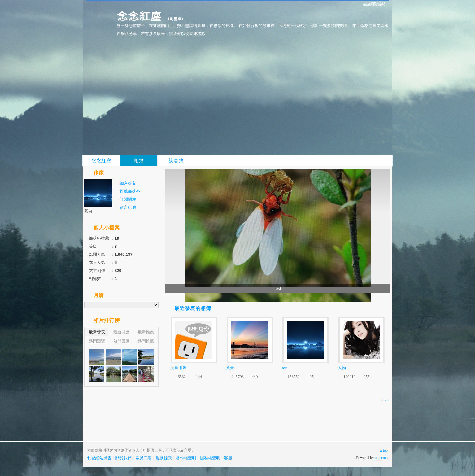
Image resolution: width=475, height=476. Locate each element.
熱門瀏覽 (97, 341)
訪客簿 (176, 161)
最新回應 (121, 332)
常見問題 (144, 458)
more (384, 400)
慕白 (88, 211)
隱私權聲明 (210, 458)
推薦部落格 (130, 191)
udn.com (381, 458)
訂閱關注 (128, 199)
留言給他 (128, 207)
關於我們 (124, 458)
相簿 (139, 161)
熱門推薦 (146, 341)
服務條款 (164, 458)
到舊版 (175, 19)
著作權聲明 (186, 458)
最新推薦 (146, 332)
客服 (228, 458)
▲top (383, 450)
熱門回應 (121, 341)
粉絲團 (93, 471)
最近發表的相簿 (193, 308)
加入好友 (128, 183)
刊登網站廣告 (99, 458)
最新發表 (97, 332)
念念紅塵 (139, 16)
